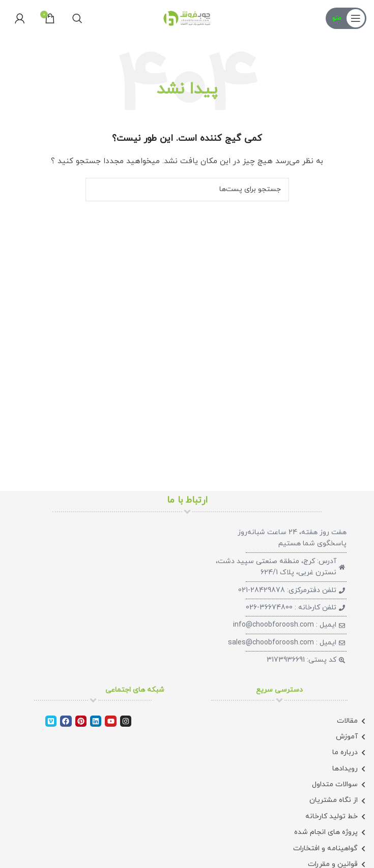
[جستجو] (77, 18)
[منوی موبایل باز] (346, 18)
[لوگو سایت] (187, 18)
